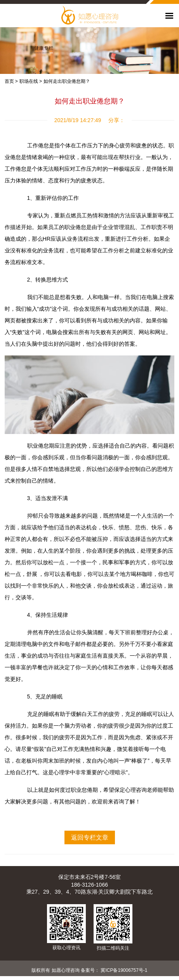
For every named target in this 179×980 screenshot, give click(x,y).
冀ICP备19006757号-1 (124, 970)
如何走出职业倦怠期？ (67, 81)
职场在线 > (31, 81)
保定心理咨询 (130, 790)
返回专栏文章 (90, 837)
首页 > (11, 81)
